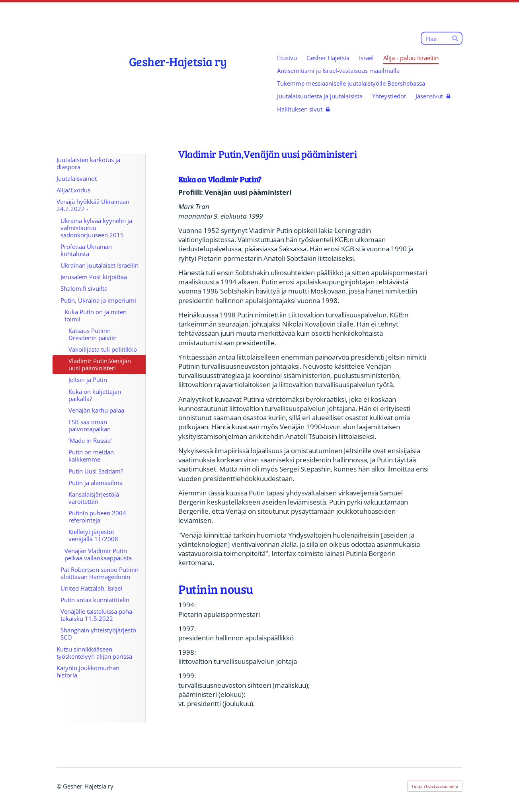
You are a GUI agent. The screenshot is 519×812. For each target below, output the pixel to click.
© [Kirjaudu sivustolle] (60, 786)
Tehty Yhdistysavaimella (435, 786)
